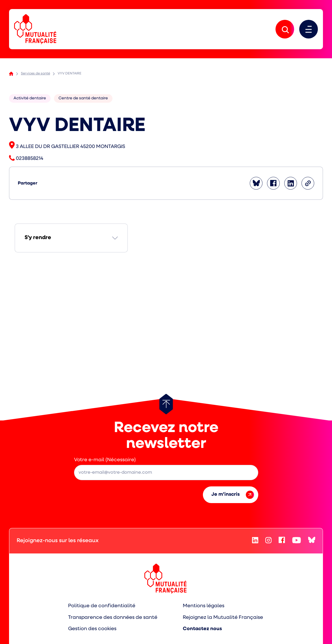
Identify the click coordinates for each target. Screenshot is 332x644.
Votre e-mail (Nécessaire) (105, 460)
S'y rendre (38, 238)
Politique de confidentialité (102, 606)
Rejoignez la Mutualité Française (223, 618)
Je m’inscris (233, 495)
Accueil (11, 74)
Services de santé (35, 74)
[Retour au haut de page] (166, 404)
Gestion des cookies (92, 629)
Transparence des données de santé (113, 618)
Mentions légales (204, 606)
